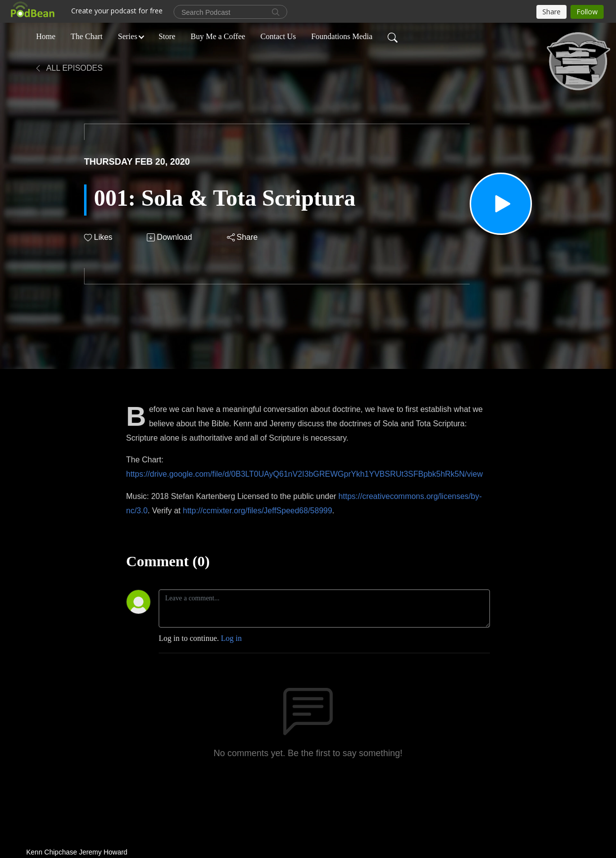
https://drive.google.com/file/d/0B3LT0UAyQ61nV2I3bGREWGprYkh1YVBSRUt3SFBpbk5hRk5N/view (305, 474)
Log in (231, 638)
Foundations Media (342, 36)
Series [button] (128, 36)
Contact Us (278, 36)
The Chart (87, 36)
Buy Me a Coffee (218, 36)
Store (167, 36)
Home (46, 36)
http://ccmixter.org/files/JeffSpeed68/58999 (258, 511)
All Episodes (68, 68)
